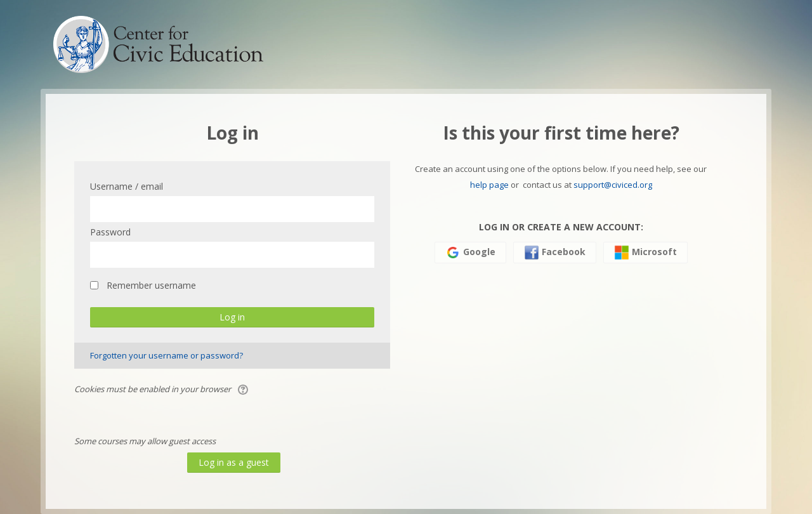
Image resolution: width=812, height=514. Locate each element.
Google (470, 253)
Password (110, 232)
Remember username (151, 285)
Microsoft (645, 253)
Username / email (127, 186)
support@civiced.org (613, 185)
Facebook (555, 253)
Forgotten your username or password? (167, 355)
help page (489, 185)
